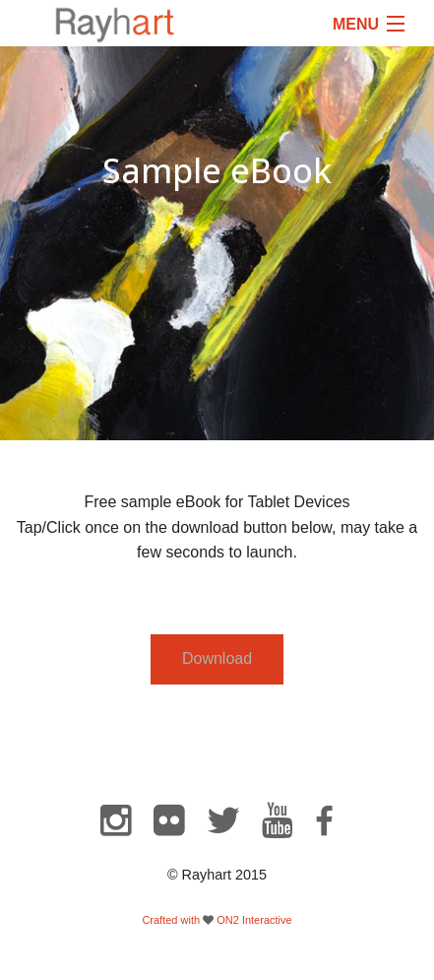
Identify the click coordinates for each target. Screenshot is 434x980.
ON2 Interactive (254, 920)
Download (217, 658)
